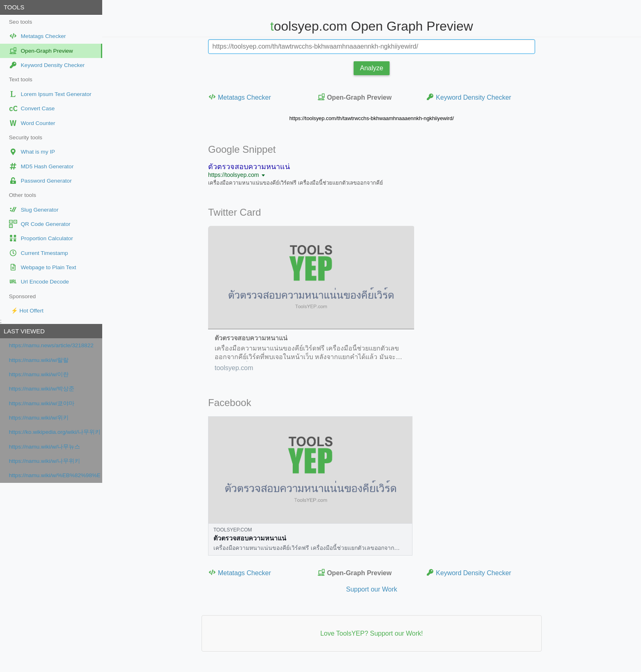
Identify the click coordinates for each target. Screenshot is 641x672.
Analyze (372, 68)
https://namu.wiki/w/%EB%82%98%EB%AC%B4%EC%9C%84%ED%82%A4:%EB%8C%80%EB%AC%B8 (55, 475)
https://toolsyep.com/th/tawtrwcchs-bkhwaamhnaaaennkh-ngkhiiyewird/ (372, 118)
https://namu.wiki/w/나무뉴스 (45, 447)
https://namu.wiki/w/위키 (39, 418)
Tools (14, 7)
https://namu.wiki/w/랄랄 (39, 360)
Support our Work (371, 589)
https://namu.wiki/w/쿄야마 (42, 403)
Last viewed (24, 331)
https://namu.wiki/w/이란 (39, 374)
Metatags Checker (240, 97)
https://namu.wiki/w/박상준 (42, 389)
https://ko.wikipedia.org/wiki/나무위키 (55, 432)
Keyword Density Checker (468, 97)
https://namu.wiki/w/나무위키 (45, 461)
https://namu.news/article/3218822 (51, 345)
